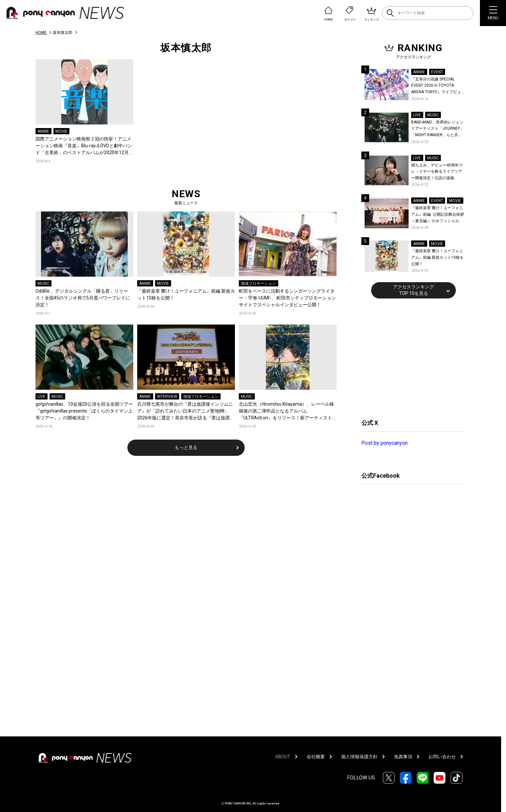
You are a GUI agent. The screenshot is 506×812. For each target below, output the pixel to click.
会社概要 (316, 757)
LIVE (41, 397)
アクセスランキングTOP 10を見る (413, 290)
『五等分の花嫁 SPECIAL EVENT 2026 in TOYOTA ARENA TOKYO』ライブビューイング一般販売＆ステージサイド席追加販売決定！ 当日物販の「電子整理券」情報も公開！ (438, 86)
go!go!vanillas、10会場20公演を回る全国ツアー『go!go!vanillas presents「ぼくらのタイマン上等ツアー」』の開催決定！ (84, 411)
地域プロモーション (258, 283)
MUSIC (43, 283)
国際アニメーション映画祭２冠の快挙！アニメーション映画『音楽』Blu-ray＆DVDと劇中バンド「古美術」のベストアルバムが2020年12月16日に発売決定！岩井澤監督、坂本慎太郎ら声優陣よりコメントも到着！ (84, 146)
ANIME (43, 131)
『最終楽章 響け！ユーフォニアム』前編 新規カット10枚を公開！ (186, 294)
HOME (41, 33)
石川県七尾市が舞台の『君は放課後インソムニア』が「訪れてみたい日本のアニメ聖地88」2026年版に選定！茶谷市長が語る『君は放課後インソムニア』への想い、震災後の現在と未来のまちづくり (186, 411)
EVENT (437, 72)
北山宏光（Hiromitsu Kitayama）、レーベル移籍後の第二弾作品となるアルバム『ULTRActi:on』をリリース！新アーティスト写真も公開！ (288, 411)
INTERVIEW (167, 397)
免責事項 (403, 757)
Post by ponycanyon (384, 443)
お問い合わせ (442, 757)
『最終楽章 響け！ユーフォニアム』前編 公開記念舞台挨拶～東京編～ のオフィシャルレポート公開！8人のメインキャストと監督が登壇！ (438, 215)
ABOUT (283, 757)
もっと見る (186, 447)
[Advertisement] (410, 358)
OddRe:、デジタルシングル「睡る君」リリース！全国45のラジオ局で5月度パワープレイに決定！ (83, 298)
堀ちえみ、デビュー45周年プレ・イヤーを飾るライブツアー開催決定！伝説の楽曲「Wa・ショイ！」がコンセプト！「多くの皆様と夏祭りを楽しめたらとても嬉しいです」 (438, 172)
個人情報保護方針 (359, 757)
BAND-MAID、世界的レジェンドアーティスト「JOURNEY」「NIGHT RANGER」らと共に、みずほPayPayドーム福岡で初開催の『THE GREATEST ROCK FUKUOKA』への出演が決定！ (438, 129)
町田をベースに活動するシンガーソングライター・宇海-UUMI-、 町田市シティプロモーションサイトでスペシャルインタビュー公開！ (287, 298)
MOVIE (61, 131)
